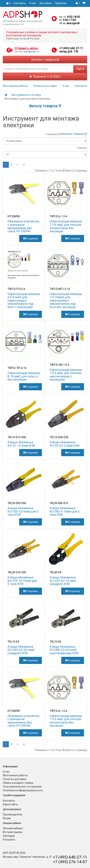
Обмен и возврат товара (18, 783)
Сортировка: (52, 134)
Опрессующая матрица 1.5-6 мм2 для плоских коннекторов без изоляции (66, 226)
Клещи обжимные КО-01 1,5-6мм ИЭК (21, 444)
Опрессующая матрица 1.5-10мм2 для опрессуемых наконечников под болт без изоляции (66, 301)
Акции (7, 818)
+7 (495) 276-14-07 (70, 862)
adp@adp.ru (31, 51)
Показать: (82, 148)
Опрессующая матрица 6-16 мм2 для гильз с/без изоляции (24, 376)
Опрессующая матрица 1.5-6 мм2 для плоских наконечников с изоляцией (66, 375)
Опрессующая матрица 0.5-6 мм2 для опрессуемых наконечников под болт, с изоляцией (24, 301)
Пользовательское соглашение (22, 787)
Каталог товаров (45, 60)
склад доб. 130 (69, 51)
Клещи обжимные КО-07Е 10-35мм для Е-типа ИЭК (22, 581)
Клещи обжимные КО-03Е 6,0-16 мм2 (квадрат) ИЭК (63, 581)
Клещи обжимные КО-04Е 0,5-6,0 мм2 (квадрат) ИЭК (21, 650)
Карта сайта (10, 804)
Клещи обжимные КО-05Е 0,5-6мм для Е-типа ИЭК (23, 511)
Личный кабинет (13, 828)
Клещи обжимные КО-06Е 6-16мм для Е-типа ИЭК (65, 511)
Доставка (45, 3)
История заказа (12, 832)
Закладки (9, 836)
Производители (12, 814)
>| (24, 165)
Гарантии (61, 3)
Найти (80, 69)
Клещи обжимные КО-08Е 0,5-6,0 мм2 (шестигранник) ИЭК (64, 650)
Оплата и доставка (45, 86)
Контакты (20, 3)
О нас (33, 3)
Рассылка (9, 840)
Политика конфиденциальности (23, 790)
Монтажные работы (15, 86)
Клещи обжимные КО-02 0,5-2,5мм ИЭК (65, 444)
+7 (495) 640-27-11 (71, 48)
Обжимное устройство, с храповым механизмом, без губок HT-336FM (24, 226)
